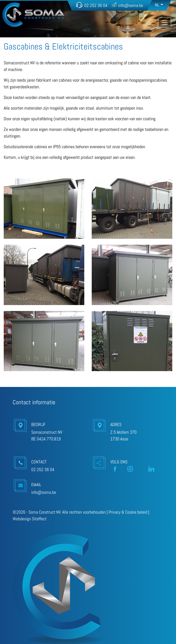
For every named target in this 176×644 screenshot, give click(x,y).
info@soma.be (131, 5)
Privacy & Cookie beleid (128, 512)
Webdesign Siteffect (30, 519)
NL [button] (157, 5)
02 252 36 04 (96, 5)
